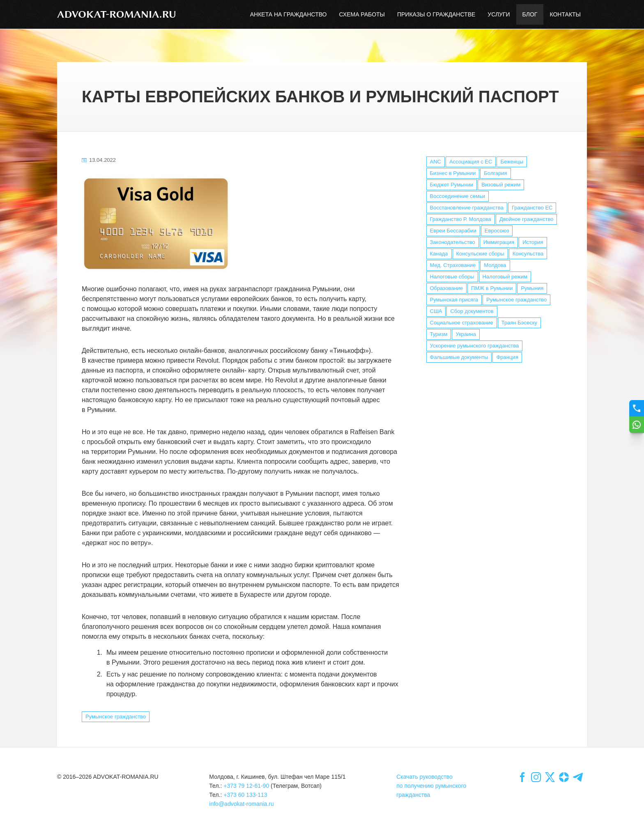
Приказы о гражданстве (436, 14)
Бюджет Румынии (452, 185)
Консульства (528, 254)
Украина (466, 334)
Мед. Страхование (453, 265)
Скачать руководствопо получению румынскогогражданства (431, 786)
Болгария (495, 173)
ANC (436, 162)
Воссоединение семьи (458, 196)
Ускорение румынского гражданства (475, 346)
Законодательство (453, 242)
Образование (447, 288)
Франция (507, 357)
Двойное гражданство (527, 219)
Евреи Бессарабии (453, 231)
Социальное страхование (462, 323)
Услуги (499, 14)
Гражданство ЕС (532, 208)
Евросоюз (497, 231)
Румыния (532, 288)
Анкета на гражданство (289, 14)
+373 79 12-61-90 (246, 786)
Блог (530, 14)
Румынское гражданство (516, 300)
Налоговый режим (505, 277)
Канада (439, 254)
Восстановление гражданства (467, 208)
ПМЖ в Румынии (492, 288)
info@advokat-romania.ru (241, 804)
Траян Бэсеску (519, 323)
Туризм (439, 334)
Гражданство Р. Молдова (461, 219)
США (436, 311)
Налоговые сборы (452, 277)
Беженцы (512, 162)
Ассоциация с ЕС (471, 162)
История (533, 242)
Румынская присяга (454, 300)
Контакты (565, 14)
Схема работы (362, 14)
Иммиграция (499, 242)
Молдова (495, 265)
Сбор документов (472, 311)
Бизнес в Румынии (453, 173)
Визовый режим (501, 185)
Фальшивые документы (459, 357)
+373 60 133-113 (245, 795)
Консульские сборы (480, 254)
